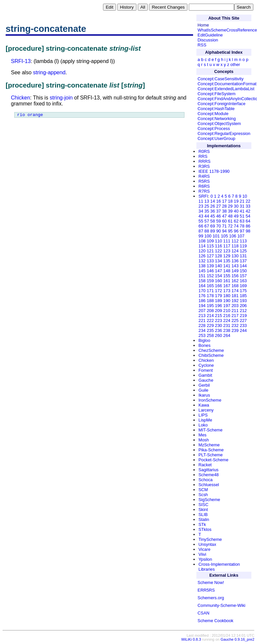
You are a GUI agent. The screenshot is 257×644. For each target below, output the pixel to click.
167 (227, 286)
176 (202, 296)
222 (210, 321)
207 (202, 311)
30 (236, 206)
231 (227, 325)
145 (202, 271)
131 (243, 256)
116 (218, 246)
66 (201, 226)
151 (202, 276)
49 (236, 216)
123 (227, 251)
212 (243, 311)
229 (210, 325)
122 (218, 251)
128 (218, 256)
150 (243, 271)
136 (235, 261)
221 (202, 321)
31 (242, 206)
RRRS (204, 161)
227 (243, 321)
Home (203, 25)
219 (243, 316)
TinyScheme (210, 539)
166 (218, 286)
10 (245, 196)
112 (235, 241)
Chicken (21, 98)
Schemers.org (211, 598)
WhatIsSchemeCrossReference (227, 30)
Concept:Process (214, 129)
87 (201, 231)
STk (202, 524)
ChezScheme (211, 350)
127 (210, 256)
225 (235, 321)
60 (224, 221)
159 (210, 281)
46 (219, 216)
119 (243, 246)
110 (218, 241)
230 (218, 325)
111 (227, 241)
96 (236, 231)
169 (243, 286)
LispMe (205, 420)
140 (218, 266)
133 (210, 261)
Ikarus (204, 395)
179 (218, 296)
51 (242, 216)
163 (243, 281)
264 (227, 335)
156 (235, 276)
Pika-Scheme (211, 450)
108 (202, 241)
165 (210, 286)
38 (224, 211)
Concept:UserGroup (217, 138)
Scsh (203, 495)
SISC (203, 505)
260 (218, 335)
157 (243, 276)
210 (227, 311)
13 (207, 201)
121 (210, 251)
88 (207, 231)
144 (243, 266)
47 (224, 216)
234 (202, 330)
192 (235, 301)
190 (227, 301)
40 (236, 211)
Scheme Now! (211, 582)
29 (230, 206)
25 (207, 206)
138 (202, 266)
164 (202, 286)
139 (210, 266)
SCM (203, 490)
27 (219, 206)
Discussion (208, 40)
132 (202, 261)
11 (201, 201)
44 (207, 216)
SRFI (203, 196)
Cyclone (206, 365)
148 (227, 271)
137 (243, 261)
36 (213, 211)
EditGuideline (210, 35)
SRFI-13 (21, 61)
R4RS (204, 176)
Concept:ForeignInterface (222, 104)
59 (219, 221)
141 (227, 266)
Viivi (202, 554)
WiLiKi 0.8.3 (191, 639)
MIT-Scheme (210, 430)
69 (213, 226)
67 (207, 226)
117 (227, 246)
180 (227, 296)
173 (227, 291)
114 (202, 246)
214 (210, 316)
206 (243, 306)
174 (235, 291)
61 (230, 221)
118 (235, 246)
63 (242, 221)
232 (235, 325)
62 (236, 221)
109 (210, 241)
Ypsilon (205, 559)
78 (242, 226)
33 (248, 206)
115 (210, 246)
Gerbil (204, 385)
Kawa (204, 405)
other (235, 64)
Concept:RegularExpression (224, 133)
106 (233, 236)
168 (235, 286)
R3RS (204, 166)
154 (218, 276)
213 (202, 316)
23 (201, 206)
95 (230, 231)
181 (235, 296)
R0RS (204, 151)
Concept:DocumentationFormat (227, 84)
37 (219, 211)
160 (218, 281)
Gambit (205, 375)
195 (210, 306)
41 (242, 211)
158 (202, 281)
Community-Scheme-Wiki (222, 605)
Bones (204, 345)
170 (202, 291)
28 (224, 206)
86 (248, 226)
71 (224, 226)
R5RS (204, 181)
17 (224, 201)
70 (219, 226)
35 (207, 211)
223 (218, 321)
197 (227, 306)
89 (213, 231)
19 (236, 201)
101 (216, 236)
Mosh (204, 440)
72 (230, 226)
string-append (49, 72)
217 (235, 316)
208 (210, 311)
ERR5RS (206, 590)
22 (248, 201)
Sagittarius (208, 470)
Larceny (206, 410)
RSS (202, 45)
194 (202, 306)
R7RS (204, 191)
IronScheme (210, 400)
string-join (61, 98)
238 (227, 330)
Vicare (204, 549)
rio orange (30, 115)
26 (213, 206)
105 (224, 236)
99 (201, 236)
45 (213, 216)
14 (213, 201)
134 (218, 261)
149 (235, 271)
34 (201, 211)
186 (202, 301)
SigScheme (209, 500)
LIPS (203, 415)
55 (201, 221)
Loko (203, 425)
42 (248, 211)
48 (230, 216)
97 (242, 231)
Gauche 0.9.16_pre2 (237, 639)
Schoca (206, 480)
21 (242, 201)
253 (202, 335)
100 (208, 236)
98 (248, 231)
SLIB (203, 515)
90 (219, 231)
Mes (202, 435)
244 (243, 330)
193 (243, 301)
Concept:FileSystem (217, 94)
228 (202, 325)
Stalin (204, 519)
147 (218, 271)
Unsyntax (207, 544)
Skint (203, 510)
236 (218, 330)
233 (243, 325)
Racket (205, 465)
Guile (203, 390)
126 (202, 256)
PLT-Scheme (210, 455)
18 (230, 201)
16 (219, 201)
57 (207, 221)
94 (224, 231)
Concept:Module (213, 114)
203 (235, 306)
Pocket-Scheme (213, 460)
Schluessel (209, 485)
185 (243, 296)
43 (201, 216)
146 (210, 271)
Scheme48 (208, 475)
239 (235, 330)
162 (235, 281)
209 (218, 311)
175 (243, 291)
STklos (205, 529)
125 (243, 251)
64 (248, 221)
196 (218, 306)
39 (230, 211)
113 (243, 241)
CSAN (204, 613)
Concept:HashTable (216, 109)
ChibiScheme (211, 355)
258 (210, 335)
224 (227, 321)
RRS (203, 156)
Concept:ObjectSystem (219, 124)
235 (210, 330)
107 (241, 236)
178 (210, 296)
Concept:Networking (217, 119)
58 (213, 221)
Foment (206, 370)
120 (202, 251)
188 (210, 301)
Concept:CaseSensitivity (221, 79)
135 (227, 261)
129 (227, 256)
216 (227, 316)
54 (248, 216)
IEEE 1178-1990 (214, 171)
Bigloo (204, 340)
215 (218, 316)
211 (235, 311)
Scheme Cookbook (216, 621)
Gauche (206, 380)
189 (218, 301)
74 (236, 226)
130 (235, 256)
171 (210, 291)
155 (227, 276)
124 (235, 251)
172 (218, 291)
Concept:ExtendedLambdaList (226, 89)
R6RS (204, 186)
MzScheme (209, 445)
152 (210, 276)
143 (235, 266)
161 (227, 281)
